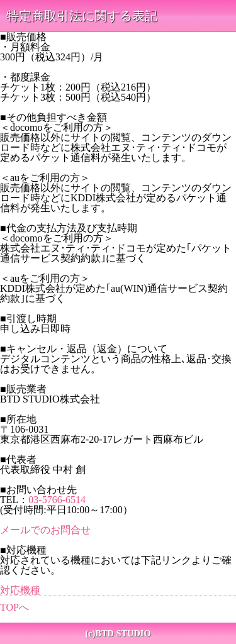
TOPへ (14, 607)
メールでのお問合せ (45, 530)
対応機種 (20, 590)
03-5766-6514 (57, 500)
